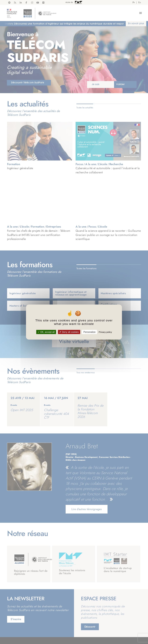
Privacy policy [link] (105, 332)
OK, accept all (46, 332)
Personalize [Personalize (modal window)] (89, 332)
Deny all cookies (69, 332)
